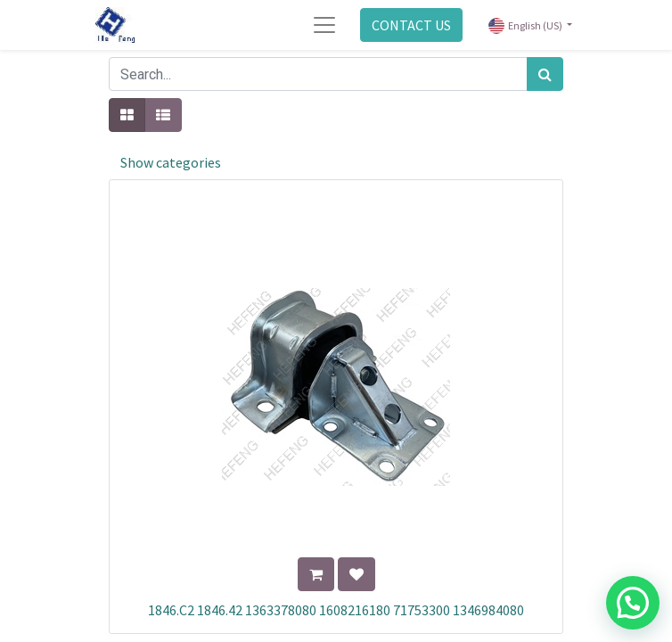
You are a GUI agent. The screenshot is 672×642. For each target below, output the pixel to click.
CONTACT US (411, 25)
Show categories (171, 162)
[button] (316, 574)
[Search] (545, 74)
